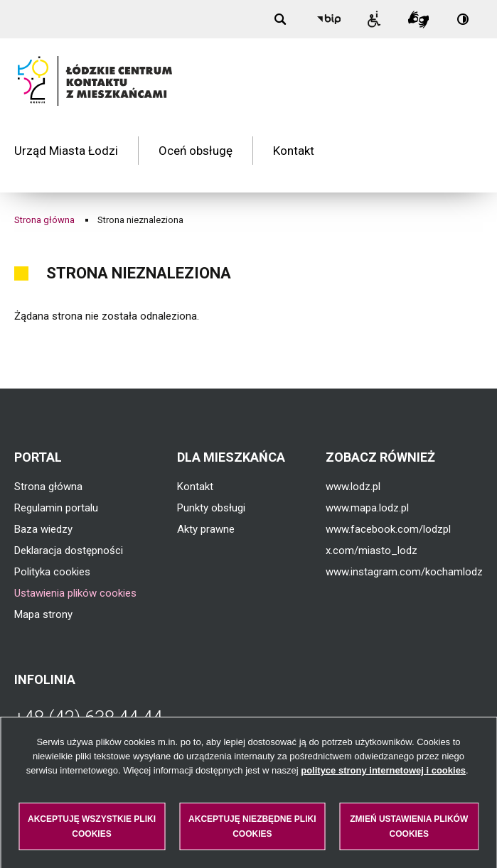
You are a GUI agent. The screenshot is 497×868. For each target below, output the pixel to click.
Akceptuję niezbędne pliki (252, 826)
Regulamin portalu (56, 482)
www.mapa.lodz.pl (367, 482)
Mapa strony (43, 589)
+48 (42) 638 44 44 (89, 691)
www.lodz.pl (353, 461)
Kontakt (294, 138)
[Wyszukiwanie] (284, 19)
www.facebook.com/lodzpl (388, 504)
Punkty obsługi (211, 482)
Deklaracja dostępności (69, 525)
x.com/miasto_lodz (372, 525)
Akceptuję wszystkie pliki (92, 826)
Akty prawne (206, 504)
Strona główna (44, 194)
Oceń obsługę (196, 138)
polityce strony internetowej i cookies (383, 770)
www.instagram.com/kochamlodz (404, 546)
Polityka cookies (52, 546)
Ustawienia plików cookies (75, 568)
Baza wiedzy (43, 504)
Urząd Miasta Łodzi (66, 138)
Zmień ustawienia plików (409, 826)
